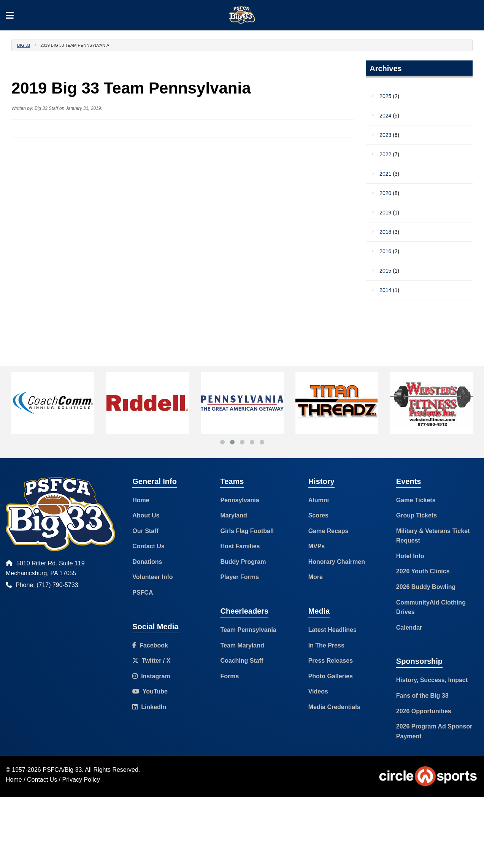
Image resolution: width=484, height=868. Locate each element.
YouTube (150, 691)
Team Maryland (242, 645)
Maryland (233, 515)
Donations (147, 562)
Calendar (409, 628)
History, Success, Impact (432, 680)
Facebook (150, 645)
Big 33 (24, 45)
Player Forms (239, 577)
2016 (385, 251)
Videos (318, 691)
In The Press (326, 645)
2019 (385, 213)
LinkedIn (149, 707)
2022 (385, 154)
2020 (385, 193)
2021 (385, 174)
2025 (385, 96)
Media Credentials (334, 707)
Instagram (151, 676)
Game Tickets (416, 500)
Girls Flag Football (247, 531)
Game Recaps (328, 531)
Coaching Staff (242, 661)
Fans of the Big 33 (422, 696)
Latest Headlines (332, 630)
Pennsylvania (240, 500)
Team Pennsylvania (248, 630)
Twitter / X (151, 661)
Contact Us (148, 546)
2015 (385, 271)
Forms (229, 676)
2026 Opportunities (424, 711)
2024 (385, 116)
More (316, 577)
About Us (146, 515)
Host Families (240, 546)
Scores (318, 515)
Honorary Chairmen (337, 562)
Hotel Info (410, 556)
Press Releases (331, 661)
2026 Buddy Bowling (426, 587)
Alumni (319, 500)
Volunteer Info (152, 577)
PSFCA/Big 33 (62, 770)
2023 (385, 135)
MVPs (317, 546)
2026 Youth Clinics (423, 571)
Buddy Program (243, 562)
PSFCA (143, 593)
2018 (385, 232)
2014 (385, 290)
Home (141, 500)
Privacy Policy (81, 780)
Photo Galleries (331, 676)
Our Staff (145, 531)
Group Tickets (417, 515)
